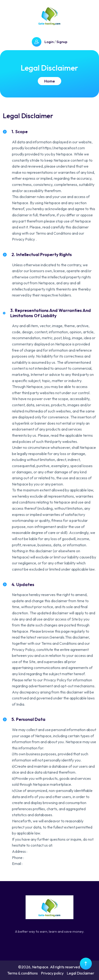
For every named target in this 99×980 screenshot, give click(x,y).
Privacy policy (52, 973)
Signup (62, 42)
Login (49, 42)
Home (49, 81)
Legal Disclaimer (80, 973)
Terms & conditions (22, 973)
